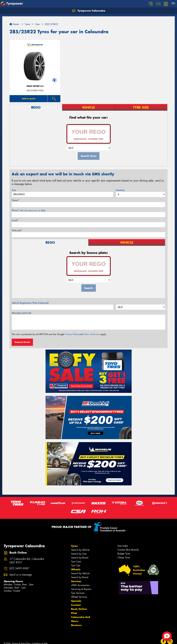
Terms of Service (92, 334)
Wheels (76, 569)
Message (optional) (21, 313)
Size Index (123, 546)
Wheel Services (79, 597)
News (75, 621)
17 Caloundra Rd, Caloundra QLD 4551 (27, 561)
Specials (76, 601)
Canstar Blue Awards (128, 550)
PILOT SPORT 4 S (35, 86)
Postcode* (17, 230)
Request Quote (22, 342)
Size (14, 190)
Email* (15, 220)
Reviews (76, 625)
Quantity (120, 190)
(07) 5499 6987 (19, 568)
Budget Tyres (124, 554)
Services (76, 581)
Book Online (79, 609)
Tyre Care (76, 562)
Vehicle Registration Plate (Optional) (30, 303)
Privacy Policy (72, 334)
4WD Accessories (80, 585)
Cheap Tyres (124, 558)
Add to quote (29, 99)
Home (14, 24)
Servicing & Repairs (81, 589)
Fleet (74, 613)
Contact (76, 605)
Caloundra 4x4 (81, 617)
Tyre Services (78, 593)
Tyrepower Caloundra (89, 11)
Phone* (29, 210)
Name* (15, 200)
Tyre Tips (76, 565)
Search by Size (79, 554)
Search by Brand (80, 558)
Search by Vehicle (80, 550)
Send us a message (21, 575)
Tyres (74, 546)
